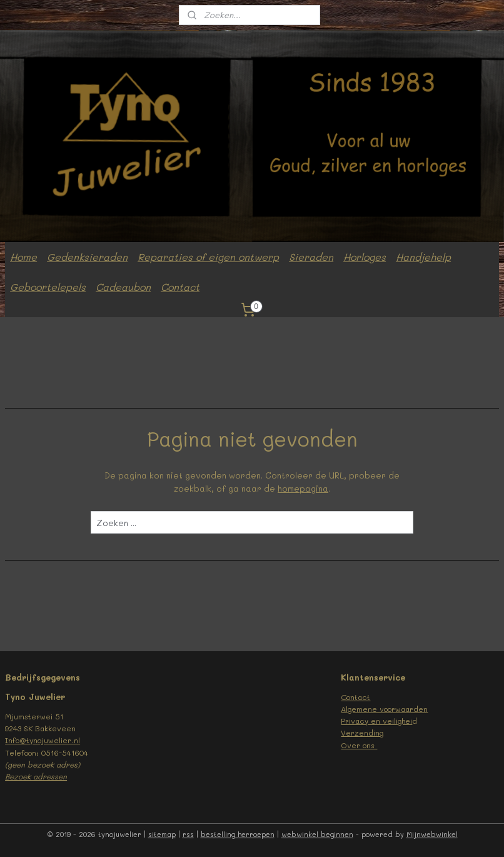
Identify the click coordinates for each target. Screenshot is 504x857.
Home (23, 257)
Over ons (359, 745)
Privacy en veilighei (376, 721)
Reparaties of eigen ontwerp (208, 257)
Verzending (362, 733)
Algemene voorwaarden (384, 709)
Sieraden (311, 257)
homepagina (303, 488)
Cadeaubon (123, 287)
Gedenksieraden (87, 257)
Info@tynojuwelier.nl (43, 740)
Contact (180, 287)
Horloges (365, 257)
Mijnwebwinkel (432, 834)
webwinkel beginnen (317, 834)
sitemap (162, 834)
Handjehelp (423, 257)
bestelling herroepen (238, 834)
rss (188, 834)
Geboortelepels (48, 287)
